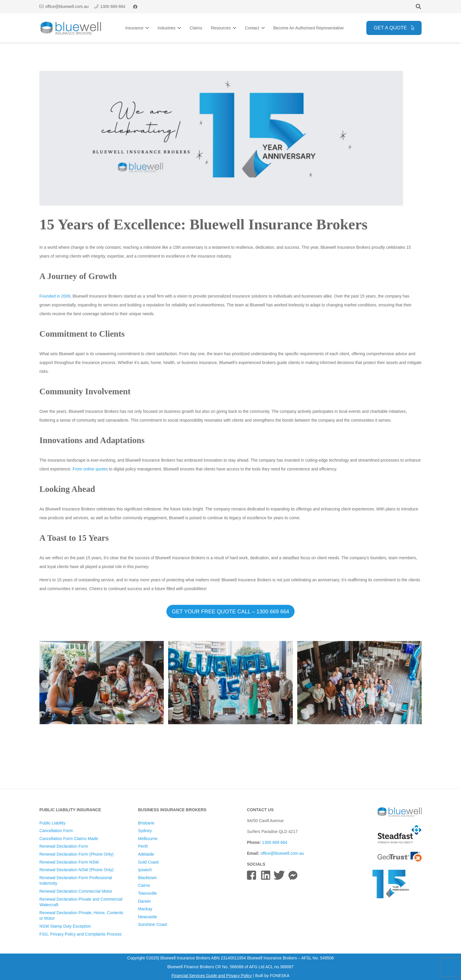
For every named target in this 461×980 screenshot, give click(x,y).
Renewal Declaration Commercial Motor (76, 891)
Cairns (144, 885)
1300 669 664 (275, 842)
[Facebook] (135, 7)
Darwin (145, 901)
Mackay (145, 909)
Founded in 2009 (55, 296)
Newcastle (148, 917)
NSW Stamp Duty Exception (65, 926)
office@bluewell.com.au (282, 853)
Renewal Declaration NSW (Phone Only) (76, 870)
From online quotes (90, 469)
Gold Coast (148, 862)
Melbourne (148, 839)
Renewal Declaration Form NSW (69, 862)
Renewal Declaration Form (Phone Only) (76, 854)
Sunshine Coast (153, 924)
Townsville (148, 893)
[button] (418, 7)
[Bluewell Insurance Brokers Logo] (71, 28)
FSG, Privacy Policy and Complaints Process (80, 934)
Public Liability (52, 823)
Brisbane (146, 823)
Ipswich (145, 870)
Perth (143, 846)
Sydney (145, 831)
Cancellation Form (56, 831)
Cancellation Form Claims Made (69, 839)
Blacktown (148, 878)
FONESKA (280, 976)
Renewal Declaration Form (64, 846)
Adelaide (146, 854)
